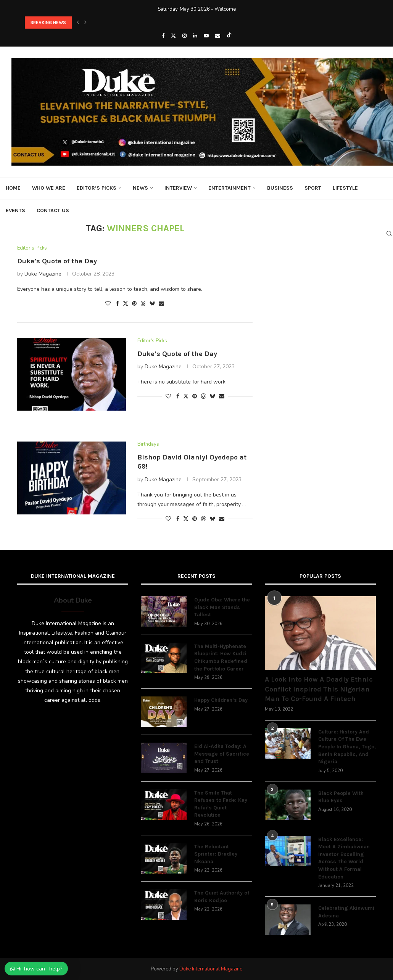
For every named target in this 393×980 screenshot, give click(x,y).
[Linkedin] (195, 36)
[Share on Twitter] (126, 304)
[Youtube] (206, 36)
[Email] (218, 36)
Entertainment (230, 188)
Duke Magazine (43, 274)
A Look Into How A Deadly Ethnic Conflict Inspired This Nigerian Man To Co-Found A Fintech (319, 689)
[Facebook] (163, 36)
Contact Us (53, 210)
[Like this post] (108, 304)
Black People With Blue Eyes (341, 797)
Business (280, 188)
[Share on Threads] (143, 304)
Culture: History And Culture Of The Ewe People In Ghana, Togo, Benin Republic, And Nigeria (347, 747)
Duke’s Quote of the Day (57, 261)
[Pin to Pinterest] (134, 304)
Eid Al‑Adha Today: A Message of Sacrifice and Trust (222, 754)
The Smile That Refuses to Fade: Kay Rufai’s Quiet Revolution (221, 804)
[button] (78, 23)
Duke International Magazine (211, 969)
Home (13, 188)
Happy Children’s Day (221, 700)
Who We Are (49, 188)
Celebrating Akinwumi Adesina (346, 912)
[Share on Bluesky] (152, 304)
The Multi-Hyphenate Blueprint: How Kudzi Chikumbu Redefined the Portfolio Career (221, 658)
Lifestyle (345, 188)
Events (15, 210)
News (140, 188)
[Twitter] (173, 36)
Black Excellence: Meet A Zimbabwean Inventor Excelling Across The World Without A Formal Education (344, 858)
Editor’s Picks (97, 188)
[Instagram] (184, 36)
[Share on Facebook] (118, 304)
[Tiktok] (229, 36)
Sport (313, 188)
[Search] (389, 234)
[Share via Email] (161, 304)
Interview (178, 188)
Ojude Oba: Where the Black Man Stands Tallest (222, 607)
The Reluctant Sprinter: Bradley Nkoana (216, 854)
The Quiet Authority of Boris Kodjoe (222, 897)
